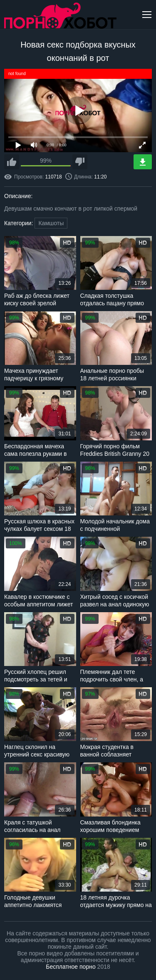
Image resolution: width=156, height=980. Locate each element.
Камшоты (51, 223)
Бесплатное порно (71, 967)
